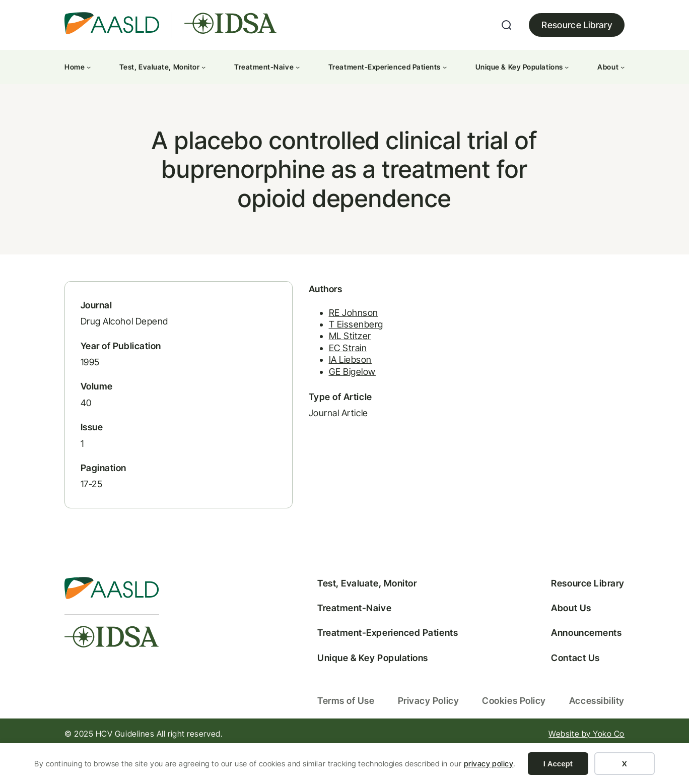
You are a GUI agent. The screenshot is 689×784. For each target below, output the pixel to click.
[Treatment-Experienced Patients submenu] (445, 67)
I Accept (558, 764)
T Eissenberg (309, 345)
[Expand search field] (507, 25)
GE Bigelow (305, 392)
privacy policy (489, 764)
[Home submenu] (89, 67)
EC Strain (301, 369)
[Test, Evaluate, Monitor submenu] (203, 67)
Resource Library (577, 25)
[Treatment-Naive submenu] (298, 67)
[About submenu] (623, 67)
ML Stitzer (303, 357)
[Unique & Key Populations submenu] (567, 67)
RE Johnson (307, 333)
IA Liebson (303, 381)
